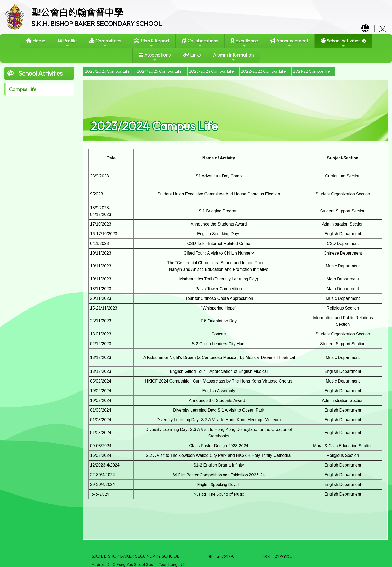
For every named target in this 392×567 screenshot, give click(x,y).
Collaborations (200, 43)
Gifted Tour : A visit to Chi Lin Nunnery (219, 253)
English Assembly (219, 391)
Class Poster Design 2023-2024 (219, 446)
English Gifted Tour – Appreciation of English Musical (219, 371)
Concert (219, 334)
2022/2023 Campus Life (263, 71)
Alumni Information (233, 57)
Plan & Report (152, 43)
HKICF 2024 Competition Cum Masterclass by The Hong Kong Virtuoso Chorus (219, 381)
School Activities (341, 43)
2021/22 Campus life (311, 71)
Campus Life (23, 89)
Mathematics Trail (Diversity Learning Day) (219, 279)
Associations (155, 57)
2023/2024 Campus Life (211, 71)
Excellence (244, 43)
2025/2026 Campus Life (107, 71)
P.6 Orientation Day (219, 321)
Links (192, 55)
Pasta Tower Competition (219, 289)
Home (36, 41)
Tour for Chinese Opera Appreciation (219, 298)
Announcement (289, 43)
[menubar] (209, 71)
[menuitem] (109, 71)
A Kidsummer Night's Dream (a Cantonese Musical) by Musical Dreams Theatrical (219, 358)
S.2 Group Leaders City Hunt (219, 344)
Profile (67, 43)
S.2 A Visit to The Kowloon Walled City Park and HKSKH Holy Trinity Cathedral (219, 455)
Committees (105, 43)
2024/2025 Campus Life (159, 71)
